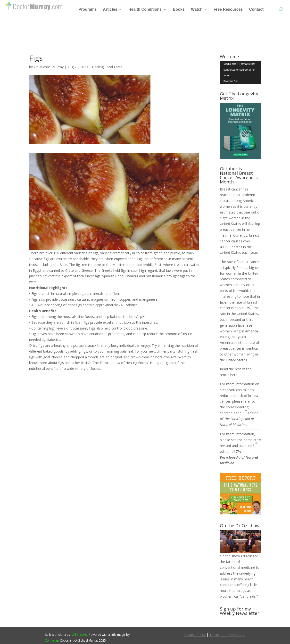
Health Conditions (145, 10)
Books (179, 10)
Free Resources (228, 10)
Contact (256, 10)
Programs (88, 10)
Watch (197, 10)
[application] (240, 73)
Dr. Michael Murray (49, 67)
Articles (110, 10)
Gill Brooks (79, 635)
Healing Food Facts (107, 67)
